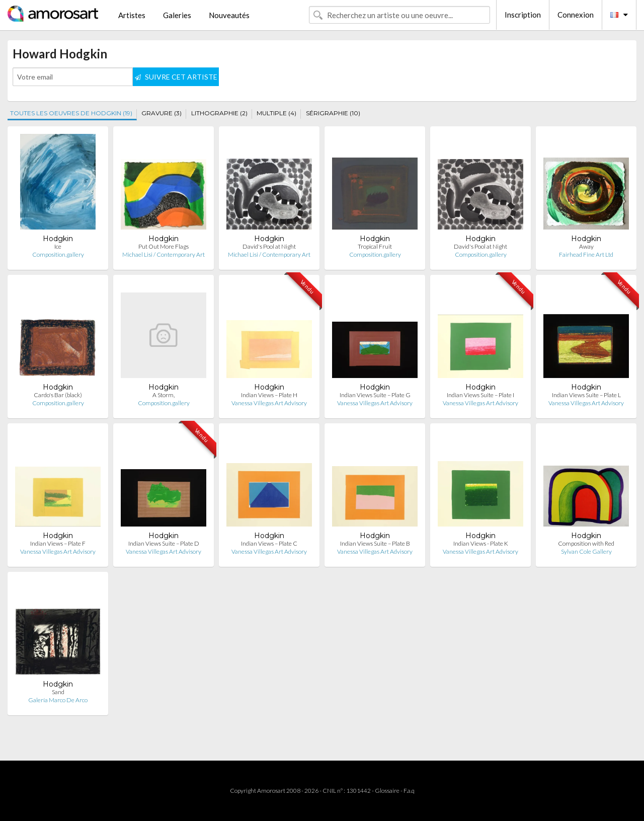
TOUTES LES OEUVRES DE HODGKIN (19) (71, 113)
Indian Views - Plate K (481, 543)
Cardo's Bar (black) (58, 395)
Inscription (523, 15)
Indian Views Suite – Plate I (480, 395)
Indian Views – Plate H (269, 395)
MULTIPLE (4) (276, 113)
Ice (58, 246)
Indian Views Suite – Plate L (586, 395)
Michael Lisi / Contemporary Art (164, 254)
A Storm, (164, 395)
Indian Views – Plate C (269, 543)
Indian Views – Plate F (58, 543)
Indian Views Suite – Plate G (375, 395)
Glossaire (387, 791)
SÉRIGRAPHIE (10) (333, 113)
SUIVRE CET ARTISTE (176, 77)
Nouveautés (229, 15)
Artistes (132, 15)
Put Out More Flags (164, 246)
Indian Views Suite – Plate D (164, 543)
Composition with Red (586, 543)
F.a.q (409, 791)
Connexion (576, 15)
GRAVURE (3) (162, 113)
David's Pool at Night (269, 246)
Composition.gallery (58, 254)
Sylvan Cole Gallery (586, 551)
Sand (58, 692)
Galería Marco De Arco (58, 700)
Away (586, 246)
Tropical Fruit (375, 246)
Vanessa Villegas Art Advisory (269, 403)
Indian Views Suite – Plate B (375, 543)
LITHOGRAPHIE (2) (219, 113)
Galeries (177, 15)
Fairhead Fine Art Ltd (586, 254)
